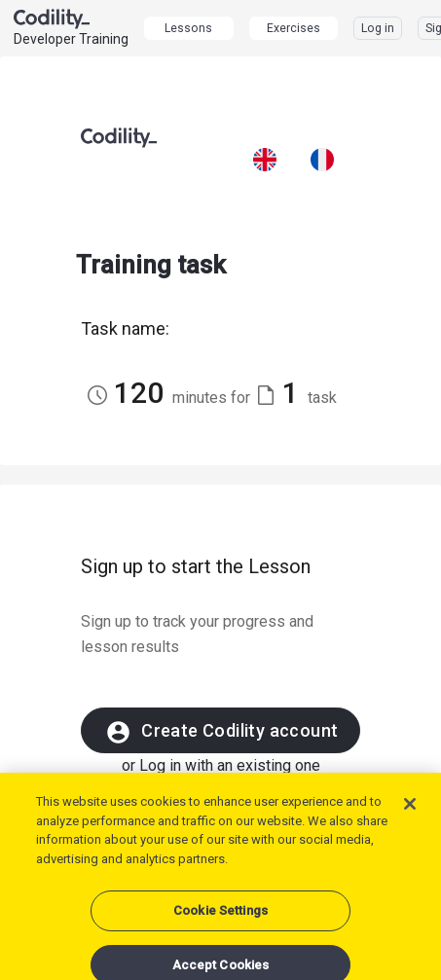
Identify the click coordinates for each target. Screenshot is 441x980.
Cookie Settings (220, 920)
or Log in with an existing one (221, 765)
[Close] (410, 814)
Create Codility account (221, 732)
